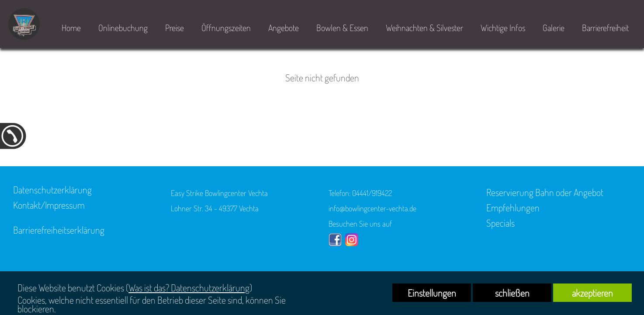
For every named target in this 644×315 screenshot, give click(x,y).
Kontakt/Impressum (49, 205)
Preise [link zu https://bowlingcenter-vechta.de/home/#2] (175, 28)
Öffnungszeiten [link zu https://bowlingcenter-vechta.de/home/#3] (226, 28)
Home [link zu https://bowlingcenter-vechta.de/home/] (71, 28)
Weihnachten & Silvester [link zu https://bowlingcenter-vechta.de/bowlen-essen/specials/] (424, 28)
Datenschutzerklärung (52, 189)
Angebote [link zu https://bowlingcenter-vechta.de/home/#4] (284, 28)
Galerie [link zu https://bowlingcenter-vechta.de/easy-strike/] (554, 28)
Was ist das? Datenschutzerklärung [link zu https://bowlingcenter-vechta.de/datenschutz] (189, 287)
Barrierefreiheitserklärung (59, 230)
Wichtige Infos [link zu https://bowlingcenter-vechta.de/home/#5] (503, 28)
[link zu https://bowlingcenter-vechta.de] (24, 24)
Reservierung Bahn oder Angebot (545, 192)
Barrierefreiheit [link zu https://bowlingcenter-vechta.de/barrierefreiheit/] (605, 28)
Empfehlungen (513, 207)
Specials (500, 223)
